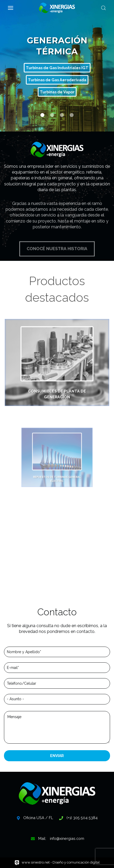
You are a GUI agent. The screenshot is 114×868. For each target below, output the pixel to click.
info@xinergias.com (67, 838)
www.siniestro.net (36, 862)
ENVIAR (57, 756)
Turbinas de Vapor (57, 92)
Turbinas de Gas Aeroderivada (57, 80)
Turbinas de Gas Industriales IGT (57, 68)
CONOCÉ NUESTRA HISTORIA (57, 253)
